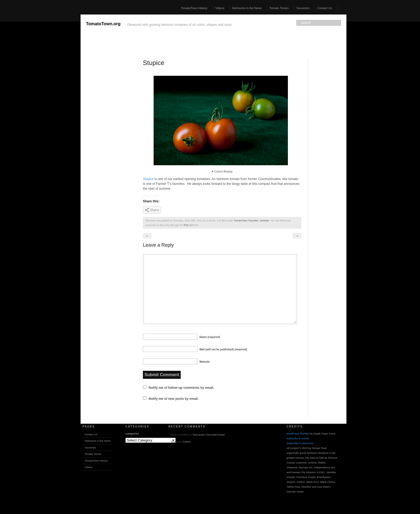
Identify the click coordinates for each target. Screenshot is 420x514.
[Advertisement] (40, 95)
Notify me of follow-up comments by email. (181, 388)
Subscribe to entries (298, 438)
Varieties (264, 221)
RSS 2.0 (188, 225)
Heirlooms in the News (247, 8)
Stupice (148, 179)
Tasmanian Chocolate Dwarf (208, 435)
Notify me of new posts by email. (173, 399)
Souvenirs (303, 8)
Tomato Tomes (279, 8)
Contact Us (325, 8)
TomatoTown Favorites (246, 221)
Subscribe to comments (300, 443)
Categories (132, 434)
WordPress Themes (298, 434)
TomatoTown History (194, 8)
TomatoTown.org (103, 24)
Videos (220, 8)
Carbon (187, 442)
